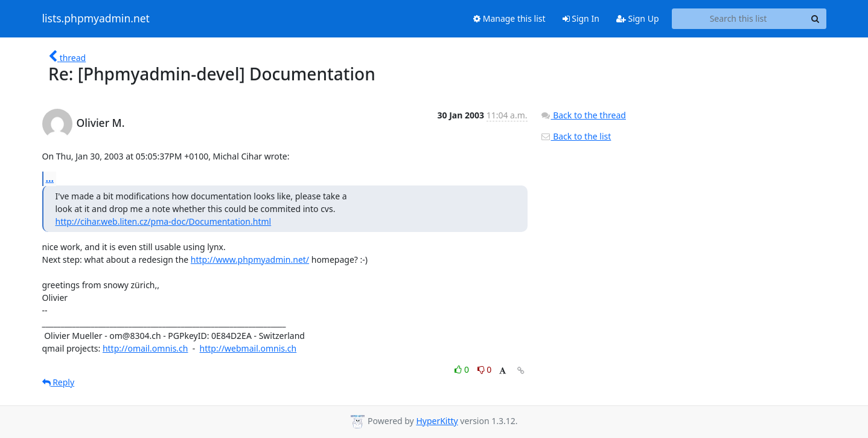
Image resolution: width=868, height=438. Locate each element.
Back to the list (576, 136)
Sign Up (638, 18)
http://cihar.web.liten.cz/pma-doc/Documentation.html (164, 221)
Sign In (581, 18)
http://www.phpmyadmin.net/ (250, 259)
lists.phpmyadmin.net (96, 19)
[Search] (815, 19)
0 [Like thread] (463, 369)
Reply (59, 382)
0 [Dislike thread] (485, 369)
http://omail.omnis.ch (145, 348)
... (50, 178)
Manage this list (509, 18)
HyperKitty (437, 421)
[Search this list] (739, 19)
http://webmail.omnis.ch (248, 348)
